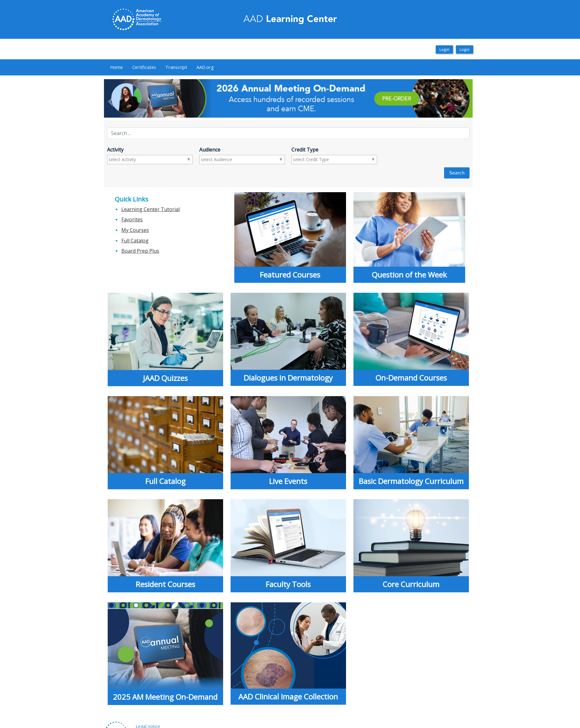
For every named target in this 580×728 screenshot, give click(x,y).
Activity (115, 150)
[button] (132, 98)
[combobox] (133, 160)
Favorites (132, 219)
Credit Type (305, 150)
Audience (210, 150)
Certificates (144, 67)
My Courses (135, 230)
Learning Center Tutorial (151, 209)
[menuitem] (117, 67)
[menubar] (162, 67)
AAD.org (205, 67)
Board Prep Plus (140, 251)
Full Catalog (135, 241)
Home (117, 67)
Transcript (176, 67)
